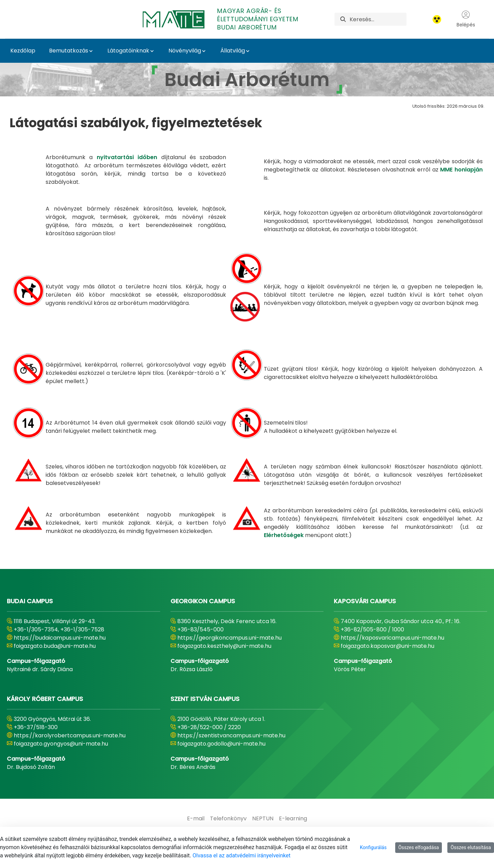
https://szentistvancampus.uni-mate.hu (231, 735)
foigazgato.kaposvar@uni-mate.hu (387, 646)
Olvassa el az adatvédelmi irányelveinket (241, 855)
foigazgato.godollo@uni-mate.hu (221, 744)
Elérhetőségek (284, 535)
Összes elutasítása (471, 847)
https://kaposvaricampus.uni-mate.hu (392, 638)
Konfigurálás (373, 847)
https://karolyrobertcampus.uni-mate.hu (70, 735)
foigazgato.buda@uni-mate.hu (55, 646)
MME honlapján (461, 170)
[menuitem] (196, 819)
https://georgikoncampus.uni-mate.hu (230, 638)
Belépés (466, 19)
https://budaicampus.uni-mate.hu (60, 638)
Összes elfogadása (419, 847)
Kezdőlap (23, 51)
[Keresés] (378, 19)
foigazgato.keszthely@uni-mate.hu (224, 646)
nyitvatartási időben (127, 157)
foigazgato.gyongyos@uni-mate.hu (61, 744)
